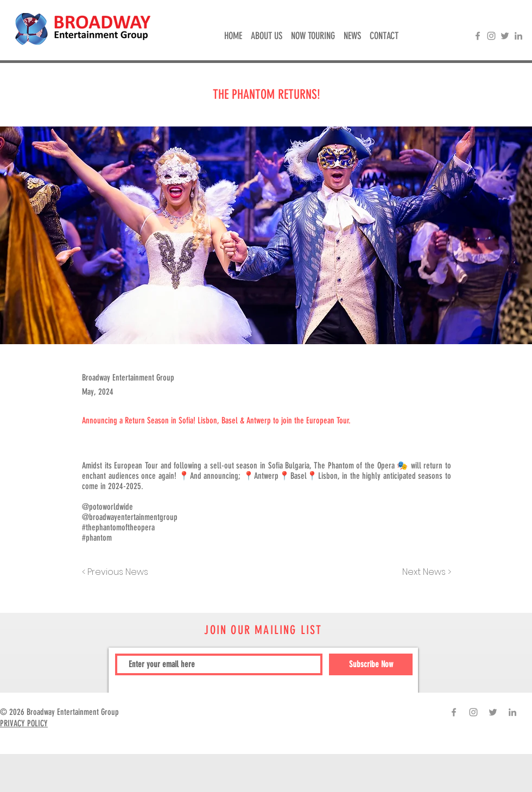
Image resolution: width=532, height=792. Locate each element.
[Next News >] (424, 572)
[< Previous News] (118, 572)
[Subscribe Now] (371, 664)
